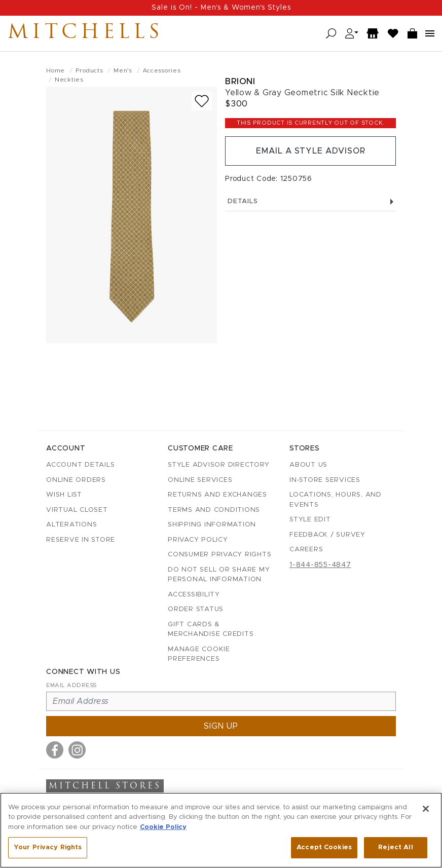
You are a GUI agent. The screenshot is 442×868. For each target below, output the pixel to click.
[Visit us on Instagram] (77, 750)
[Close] (426, 809)
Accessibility (194, 595)
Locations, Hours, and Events (336, 500)
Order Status (196, 609)
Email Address (71, 685)
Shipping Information (212, 525)
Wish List (64, 495)
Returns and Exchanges (217, 495)
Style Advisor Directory (218, 465)
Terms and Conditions (214, 510)
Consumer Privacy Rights (219, 555)
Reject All (395, 847)
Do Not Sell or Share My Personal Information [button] (219, 575)
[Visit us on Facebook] (55, 750)
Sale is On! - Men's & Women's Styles (221, 8)
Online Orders (76, 480)
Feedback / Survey (327, 535)
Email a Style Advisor (310, 151)
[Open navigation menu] (430, 33)
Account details (80, 465)
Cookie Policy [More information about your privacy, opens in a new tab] (163, 827)
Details (310, 201)
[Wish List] (393, 34)
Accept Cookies (324, 847)
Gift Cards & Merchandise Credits (211, 630)
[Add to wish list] (202, 101)
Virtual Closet (77, 510)
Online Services (200, 480)
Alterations (71, 525)
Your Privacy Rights (48, 847)
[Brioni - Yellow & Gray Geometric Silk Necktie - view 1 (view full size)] (132, 215)
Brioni (240, 81)
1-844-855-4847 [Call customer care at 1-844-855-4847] (320, 565)
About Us (308, 465)
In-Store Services (325, 480)
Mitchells (86, 33)
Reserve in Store (81, 540)
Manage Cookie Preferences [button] (199, 654)
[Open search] (331, 34)
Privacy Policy (198, 540)
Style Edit (310, 520)
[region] (221, 830)
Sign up (221, 726)
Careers (306, 550)
